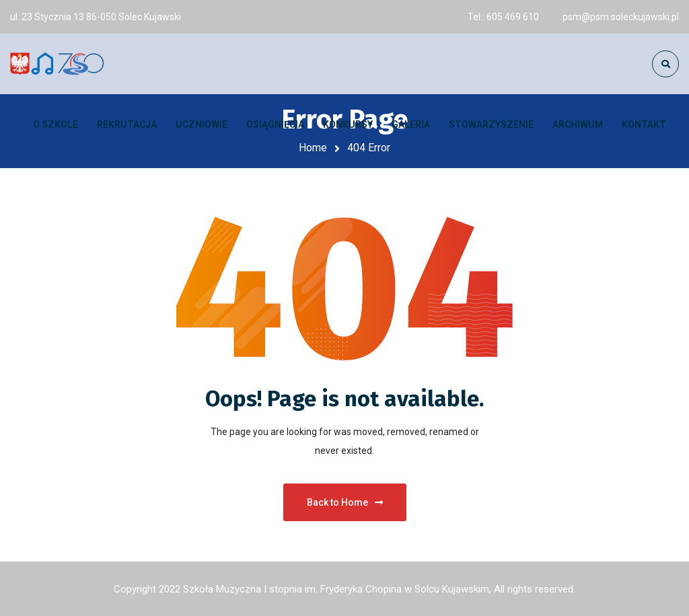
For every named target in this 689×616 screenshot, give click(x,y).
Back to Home (345, 502)
